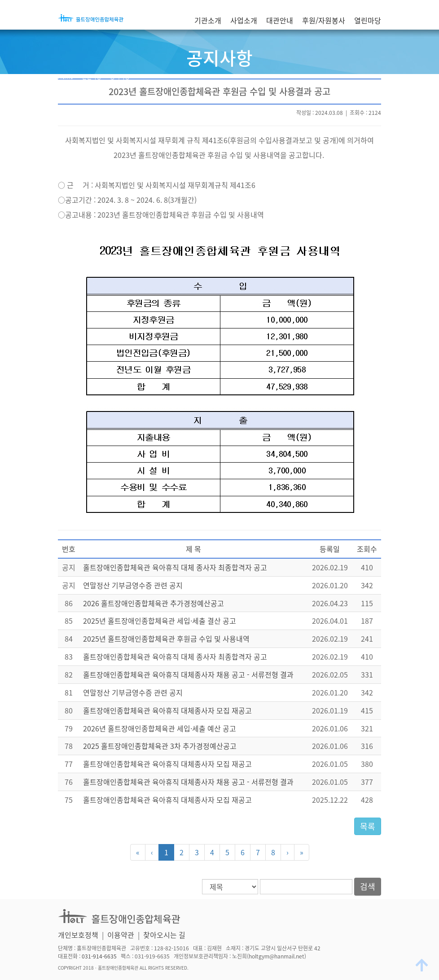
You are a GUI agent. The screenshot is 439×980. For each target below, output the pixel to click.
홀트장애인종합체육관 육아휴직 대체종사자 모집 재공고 (167, 710)
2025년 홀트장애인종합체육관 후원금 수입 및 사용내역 (166, 639)
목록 (368, 826)
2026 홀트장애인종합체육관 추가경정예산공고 (154, 603)
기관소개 (208, 20)
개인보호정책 (78, 935)
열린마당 (368, 20)
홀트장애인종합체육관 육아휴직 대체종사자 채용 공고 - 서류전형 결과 (188, 674)
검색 (368, 886)
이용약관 (121, 935)
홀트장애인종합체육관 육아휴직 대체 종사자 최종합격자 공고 (175, 567)
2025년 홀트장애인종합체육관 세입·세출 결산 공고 (160, 621)
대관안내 (280, 20)
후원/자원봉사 (324, 20)
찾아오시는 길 (164, 935)
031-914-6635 (99, 956)
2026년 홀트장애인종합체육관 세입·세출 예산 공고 (160, 728)
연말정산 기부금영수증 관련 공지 (133, 585)
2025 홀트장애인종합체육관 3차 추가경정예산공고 (160, 746)
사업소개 (244, 20)
